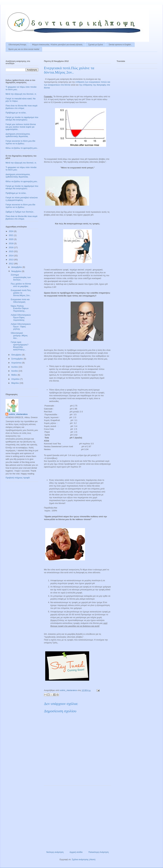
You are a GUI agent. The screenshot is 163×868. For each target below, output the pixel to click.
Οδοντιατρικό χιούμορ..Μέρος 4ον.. (19, 335)
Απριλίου (16, 379)
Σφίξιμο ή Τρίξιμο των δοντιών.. (20, 212)
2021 (11, 235)
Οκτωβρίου (17, 355)
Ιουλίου (15, 367)
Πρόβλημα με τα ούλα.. (16, 113)
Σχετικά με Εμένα (95, 45)
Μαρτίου (16, 383)
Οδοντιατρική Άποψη (17, 45)
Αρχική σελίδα (76, 852)
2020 (11, 239)
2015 (11, 251)
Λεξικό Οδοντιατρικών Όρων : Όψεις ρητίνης (21, 326)
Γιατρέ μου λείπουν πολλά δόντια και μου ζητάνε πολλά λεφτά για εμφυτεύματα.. (21, 127)
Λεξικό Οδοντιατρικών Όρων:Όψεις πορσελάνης (21, 317)
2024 (11, 231)
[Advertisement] (78, 817)
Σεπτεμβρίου (17, 359)
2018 (11, 243)
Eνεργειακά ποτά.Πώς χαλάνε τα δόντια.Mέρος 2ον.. (21, 293)
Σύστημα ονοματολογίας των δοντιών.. (21, 277)
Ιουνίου (15, 371)
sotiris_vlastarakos (18, 414)
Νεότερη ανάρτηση (55, 852)
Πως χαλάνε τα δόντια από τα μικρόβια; (21, 285)
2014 (11, 256)
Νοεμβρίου (17, 271)
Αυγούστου (17, 363)
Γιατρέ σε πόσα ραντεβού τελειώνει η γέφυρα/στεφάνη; (22, 199)
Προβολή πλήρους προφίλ (18, 478)
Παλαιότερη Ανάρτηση (99, 852)
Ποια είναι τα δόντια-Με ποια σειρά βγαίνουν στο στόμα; (21, 107)
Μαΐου (14, 375)
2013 (11, 260)
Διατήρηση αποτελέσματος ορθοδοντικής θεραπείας (18, 135)
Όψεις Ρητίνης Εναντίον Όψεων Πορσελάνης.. (20, 308)
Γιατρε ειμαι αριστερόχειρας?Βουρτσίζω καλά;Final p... (19, 346)
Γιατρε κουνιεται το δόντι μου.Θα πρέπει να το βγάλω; (20, 142)
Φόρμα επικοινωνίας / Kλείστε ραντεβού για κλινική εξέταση (57, 45)
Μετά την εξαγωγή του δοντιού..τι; (21, 94)
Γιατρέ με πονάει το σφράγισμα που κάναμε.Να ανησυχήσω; (22, 119)
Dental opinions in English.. (120, 45)
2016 (11, 247)
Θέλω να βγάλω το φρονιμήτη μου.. (22, 148)
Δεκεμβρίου (17, 267)
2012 (11, 264)
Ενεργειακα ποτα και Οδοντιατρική (20, 301)
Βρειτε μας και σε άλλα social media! (24, 49)
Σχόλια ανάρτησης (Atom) (84, 859)
